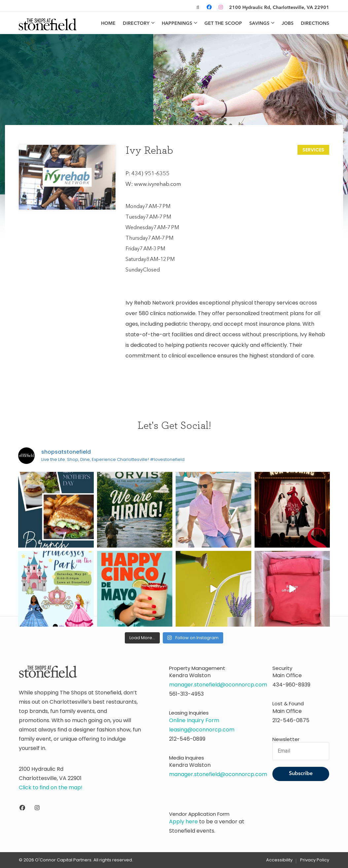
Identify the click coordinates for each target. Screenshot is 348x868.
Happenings (177, 23)
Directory (136, 23)
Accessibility (279, 860)
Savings (259, 23)
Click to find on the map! (51, 787)
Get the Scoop (223, 23)
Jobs (288, 23)
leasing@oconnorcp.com (202, 730)
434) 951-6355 (150, 174)
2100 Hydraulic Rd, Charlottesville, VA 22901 (279, 8)
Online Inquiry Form (194, 720)
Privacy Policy (315, 860)
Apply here (183, 822)
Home (108, 23)
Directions (315, 23)
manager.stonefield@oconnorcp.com (218, 685)
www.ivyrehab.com (157, 184)
